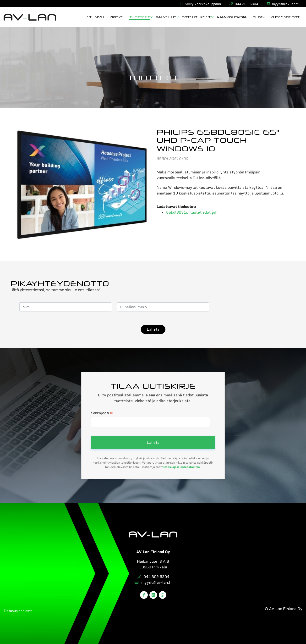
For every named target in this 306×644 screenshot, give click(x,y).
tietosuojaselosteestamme (181, 467)
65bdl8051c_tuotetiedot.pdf (192, 212)
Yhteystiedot (285, 17)
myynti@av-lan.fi (153, 582)
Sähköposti (102, 413)
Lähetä (153, 329)
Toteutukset (196, 17)
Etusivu (95, 17)
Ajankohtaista (232, 17)
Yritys (117, 17)
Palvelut (166, 17)
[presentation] (250, 307)
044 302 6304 (153, 577)
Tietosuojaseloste (18, 611)
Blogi (259, 17)
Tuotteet (140, 17)
